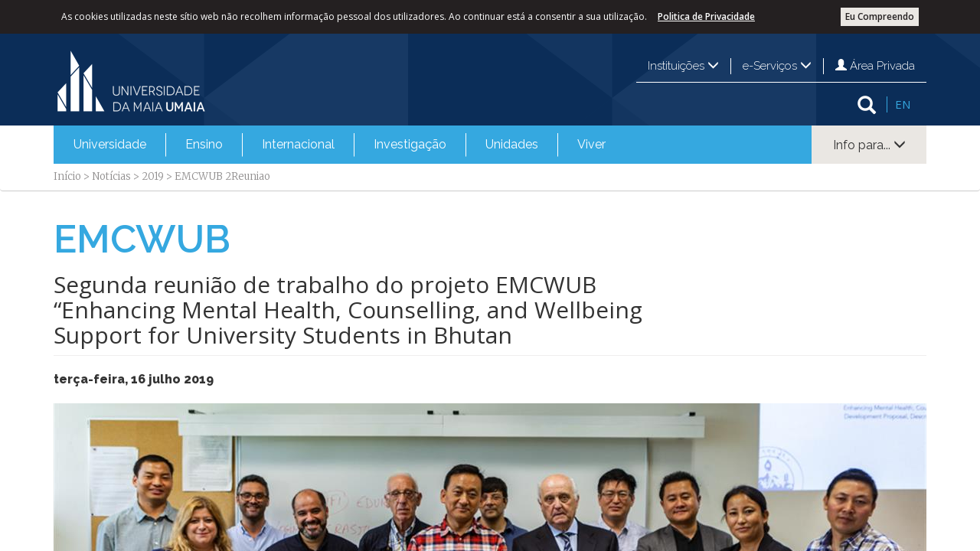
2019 (153, 176)
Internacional (298, 144)
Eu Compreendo (880, 16)
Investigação (410, 144)
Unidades (512, 144)
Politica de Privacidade (706, 16)
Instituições (683, 66)
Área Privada (875, 66)
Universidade (110, 144)
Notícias (111, 176)
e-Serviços (777, 66)
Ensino (204, 144)
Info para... (869, 145)
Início (67, 176)
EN (903, 104)
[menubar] (340, 145)
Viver (591, 144)
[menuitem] (110, 145)
